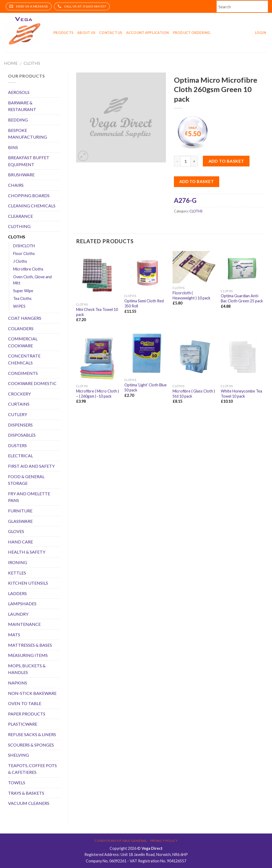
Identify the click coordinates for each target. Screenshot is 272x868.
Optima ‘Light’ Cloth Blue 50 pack (146, 387)
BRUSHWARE (21, 175)
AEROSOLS (19, 92)
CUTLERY (18, 414)
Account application (148, 33)
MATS (14, 635)
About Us (86, 33)
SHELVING (18, 755)
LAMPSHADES (22, 604)
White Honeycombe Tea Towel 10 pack (241, 394)
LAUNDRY (18, 614)
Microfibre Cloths (28, 269)
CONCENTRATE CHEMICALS (24, 359)
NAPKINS (18, 683)
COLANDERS (21, 328)
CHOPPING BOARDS (29, 195)
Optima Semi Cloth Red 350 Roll (144, 303)
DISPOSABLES (22, 435)
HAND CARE (21, 542)
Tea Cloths (22, 298)
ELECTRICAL (21, 456)
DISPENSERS (20, 425)
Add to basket (226, 161)
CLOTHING (19, 226)
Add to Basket (197, 181)
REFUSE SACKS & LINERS (32, 734)
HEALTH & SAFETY (27, 552)
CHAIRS (16, 185)
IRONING (18, 562)
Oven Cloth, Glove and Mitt (32, 280)
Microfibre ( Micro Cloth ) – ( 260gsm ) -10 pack (98, 394)
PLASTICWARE (23, 724)
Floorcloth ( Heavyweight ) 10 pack (191, 295)
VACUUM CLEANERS (29, 803)
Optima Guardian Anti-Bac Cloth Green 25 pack (242, 298)
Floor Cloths (24, 254)
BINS (13, 147)
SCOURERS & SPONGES (31, 745)
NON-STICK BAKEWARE (32, 693)
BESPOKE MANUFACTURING (27, 134)
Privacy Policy (164, 841)
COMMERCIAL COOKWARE (23, 342)
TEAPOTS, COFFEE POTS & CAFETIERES (32, 769)
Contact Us (111, 33)
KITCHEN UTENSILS (28, 583)
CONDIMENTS (23, 373)
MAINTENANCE (24, 624)
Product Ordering (192, 33)
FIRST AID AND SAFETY (31, 466)
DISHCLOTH (24, 246)
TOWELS (17, 783)
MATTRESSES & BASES (30, 645)
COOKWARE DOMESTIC (32, 383)
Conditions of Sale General (121, 841)
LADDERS (17, 593)
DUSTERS (17, 445)
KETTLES (17, 573)
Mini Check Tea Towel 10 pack (97, 312)
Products (63, 33)
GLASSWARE (20, 521)
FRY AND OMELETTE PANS (29, 497)
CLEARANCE (21, 216)
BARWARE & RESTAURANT (22, 106)
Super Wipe (23, 291)
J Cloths (20, 261)
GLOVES (16, 531)
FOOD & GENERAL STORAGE (26, 480)
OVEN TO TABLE (25, 703)
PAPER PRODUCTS (27, 714)
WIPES (19, 306)
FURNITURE (20, 511)
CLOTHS (32, 63)
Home (11, 63)
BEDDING (18, 120)
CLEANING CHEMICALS (32, 206)
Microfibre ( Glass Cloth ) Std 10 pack (194, 394)
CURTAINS (19, 404)
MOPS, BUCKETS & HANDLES (27, 669)
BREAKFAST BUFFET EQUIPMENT (29, 161)
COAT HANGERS (25, 318)
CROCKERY (19, 394)
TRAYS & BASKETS (26, 793)
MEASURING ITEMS (28, 655)
